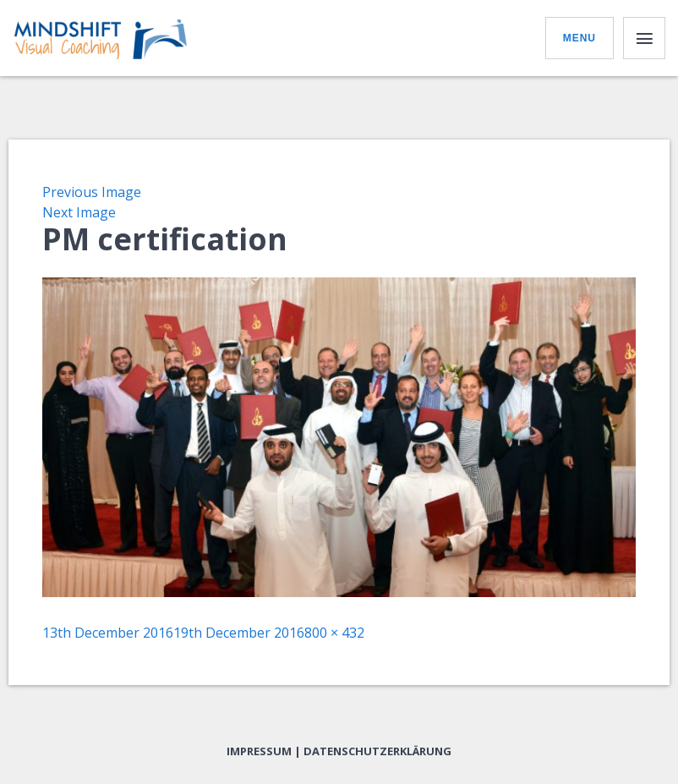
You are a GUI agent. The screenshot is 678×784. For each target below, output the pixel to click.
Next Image (79, 212)
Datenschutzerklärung (377, 751)
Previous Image (92, 192)
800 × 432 (334, 633)
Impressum (259, 751)
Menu (580, 38)
